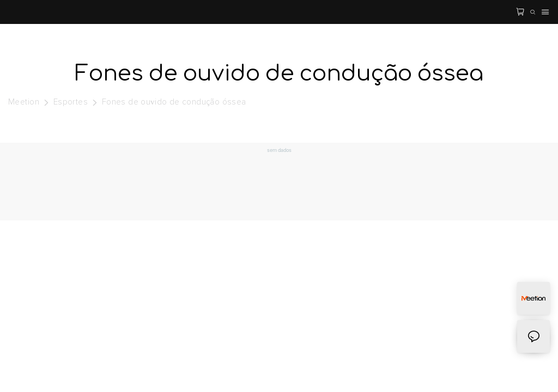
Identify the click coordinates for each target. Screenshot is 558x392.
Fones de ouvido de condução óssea (174, 102)
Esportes (71, 102)
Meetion (24, 102)
